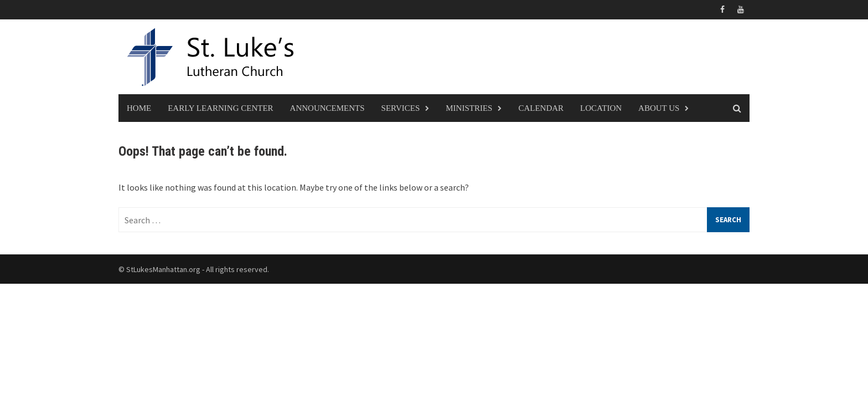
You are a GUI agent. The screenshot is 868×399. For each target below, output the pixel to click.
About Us (659, 108)
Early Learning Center (220, 108)
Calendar (541, 108)
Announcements (327, 108)
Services (401, 108)
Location (601, 108)
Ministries (469, 108)
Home (139, 108)
